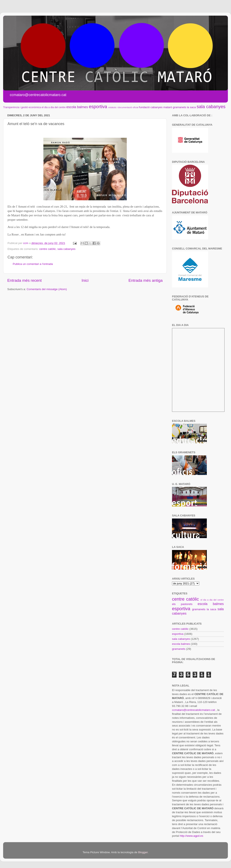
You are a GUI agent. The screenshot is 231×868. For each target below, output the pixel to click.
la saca (191, 107)
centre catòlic (48, 249)
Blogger (143, 852)
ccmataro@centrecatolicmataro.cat (193, 710)
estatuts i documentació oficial (123, 107)
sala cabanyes (211, 107)
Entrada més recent (24, 280)
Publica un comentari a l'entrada (33, 264)
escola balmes (77, 107)
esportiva (98, 107)
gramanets (180, 107)
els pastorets (182, 604)
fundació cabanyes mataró (156, 107)
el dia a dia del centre (53, 107)
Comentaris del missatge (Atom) (47, 289)
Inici (85, 280)
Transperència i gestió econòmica (22, 107)
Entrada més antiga (146, 280)
